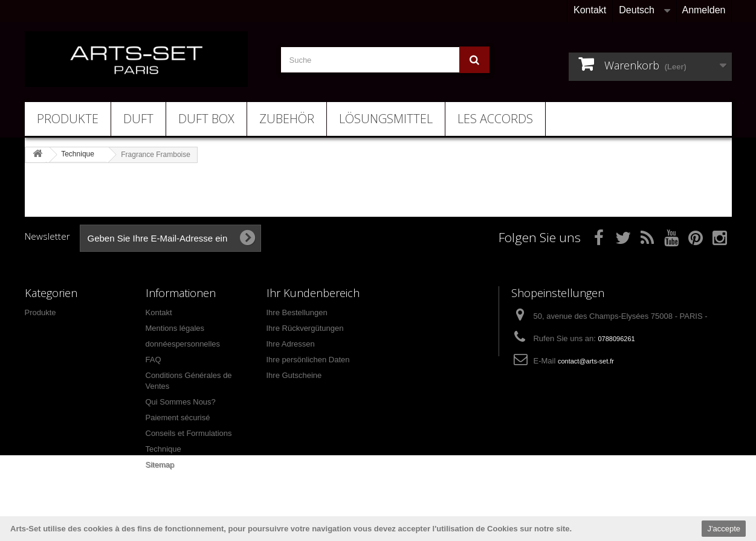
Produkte (68, 119)
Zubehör (287, 119)
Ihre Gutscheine (294, 375)
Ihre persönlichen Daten (308, 360)
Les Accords (495, 119)
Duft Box (206, 119)
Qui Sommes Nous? (181, 402)
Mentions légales (175, 328)
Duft (138, 119)
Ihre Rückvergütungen (305, 328)
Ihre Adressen (291, 344)
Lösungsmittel (386, 119)
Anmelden (703, 10)
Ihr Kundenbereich (313, 293)
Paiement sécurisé (178, 418)
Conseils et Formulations (189, 433)
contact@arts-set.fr (586, 361)
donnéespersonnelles (183, 344)
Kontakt (590, 10)
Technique (163, 449)
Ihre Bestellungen (297, 312)
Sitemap (160, 465)
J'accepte (724, 529)
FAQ (153, 360)
